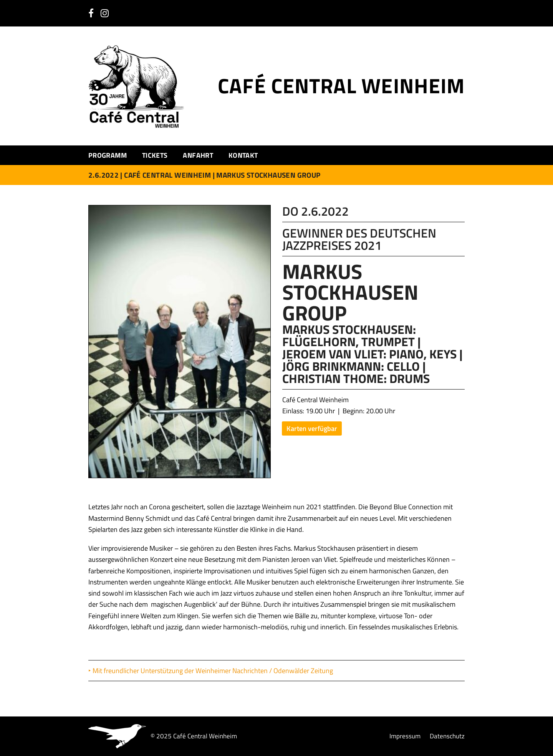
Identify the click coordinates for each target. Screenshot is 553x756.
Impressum (405, 736)
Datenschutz (447, 736)
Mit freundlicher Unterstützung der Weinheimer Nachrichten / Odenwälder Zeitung (214, 671)
